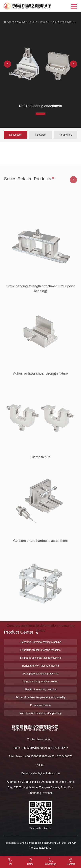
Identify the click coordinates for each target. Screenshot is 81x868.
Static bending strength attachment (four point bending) (40, 318)
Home (31, 22)
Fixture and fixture (61, 22)
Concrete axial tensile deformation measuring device (40, 657)
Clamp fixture (40, 484)
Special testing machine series (40, 681)
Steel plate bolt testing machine (41, 674)
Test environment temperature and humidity (40, 697)
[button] (8, 64)
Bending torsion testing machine (40, 666)
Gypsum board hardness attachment (41, 568)
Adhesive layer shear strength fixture (40, 401)
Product (43, 22)
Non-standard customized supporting (40, 713)
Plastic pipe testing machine (40, 689)
